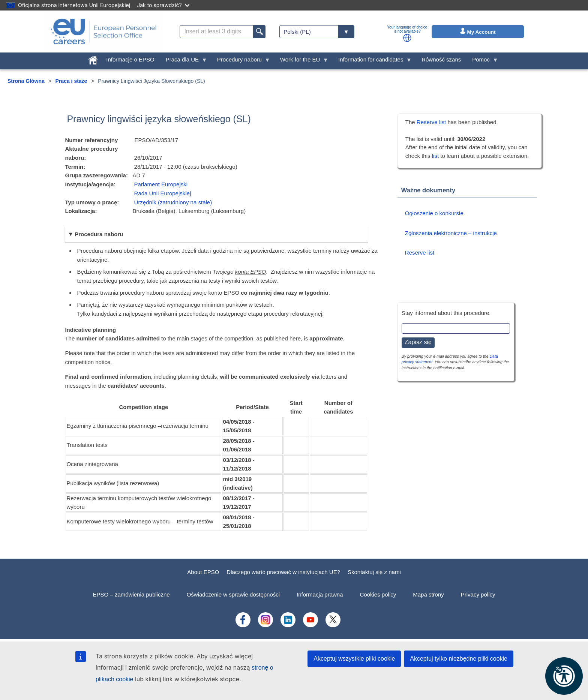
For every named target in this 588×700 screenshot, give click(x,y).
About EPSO (203, 572)
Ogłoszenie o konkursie (434, 213)
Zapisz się (418, 342)
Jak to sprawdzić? (163, 5)
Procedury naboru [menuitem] (241, 61)
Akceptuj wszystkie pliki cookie (354, 659)
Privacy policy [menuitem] (478, 594)
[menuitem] (93, 59)
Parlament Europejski (161, 184)
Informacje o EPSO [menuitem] (130, 59)
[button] (407, 38)
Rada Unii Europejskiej (163, 193)
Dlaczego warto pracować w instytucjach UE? (283, 572)
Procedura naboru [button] (99, 234)
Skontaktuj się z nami (374, 572)
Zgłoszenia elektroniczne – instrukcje (451, 233)
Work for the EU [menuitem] (301, 61)
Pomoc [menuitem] (482, 61)
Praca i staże (71, 81)
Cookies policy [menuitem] (378, 594)
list (435, 156)
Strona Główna (26, 81)
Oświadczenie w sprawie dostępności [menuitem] (233, 594)
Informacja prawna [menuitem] (320, 594)
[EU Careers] (103, 31)
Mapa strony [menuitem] (428, 594)
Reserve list (432, 122)
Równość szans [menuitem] (441, 59)
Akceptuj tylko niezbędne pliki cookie (459, 659)
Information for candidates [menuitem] (372, 61)
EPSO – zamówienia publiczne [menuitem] (131, 594)
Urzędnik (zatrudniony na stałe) (173, 202)
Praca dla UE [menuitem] (184, 61)
